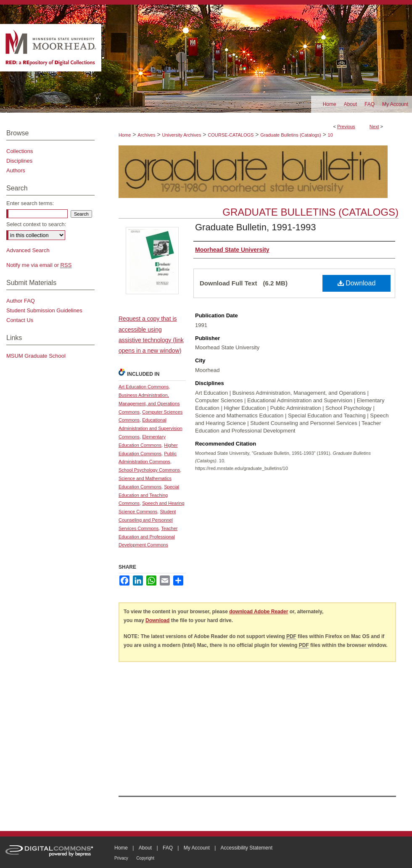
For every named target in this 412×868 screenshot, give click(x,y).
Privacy (121, 858)
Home (125, 135)
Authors (16, 170)
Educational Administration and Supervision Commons (151, 428)
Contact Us (20, 320)
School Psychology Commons (149, 470)
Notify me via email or (39, 265)
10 (330, 135)
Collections (20, 151)
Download (357, 283)
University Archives (181, 135)
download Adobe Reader (259, 612)
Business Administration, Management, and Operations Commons (149, 404)
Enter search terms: (30, 203)
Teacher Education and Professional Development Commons (148, 537)
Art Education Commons (144, 387)
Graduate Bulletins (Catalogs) (291, 135)
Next (374, 127)
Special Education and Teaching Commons (149, 495)
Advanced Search (28, 250)
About (145, 848)
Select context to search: (36, 224)
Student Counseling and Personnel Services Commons (147, 520)
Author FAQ (21, 301)
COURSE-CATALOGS (231, 135)
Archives (146, 135)
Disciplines (19, 161)
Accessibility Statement (247, 848)
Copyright (145, 858)
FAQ (168, 848)
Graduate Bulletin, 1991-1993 (255, 227)
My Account (197, 848)
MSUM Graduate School (36, 356)
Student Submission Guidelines (44, 310)
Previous (346, 127)
